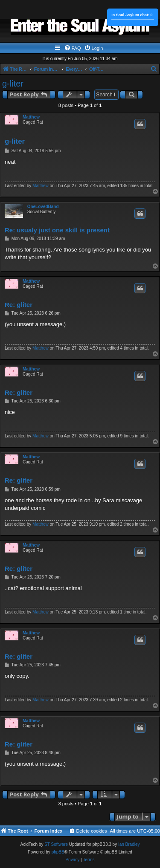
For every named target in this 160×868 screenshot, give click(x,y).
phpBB (58, 852)
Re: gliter (19, 305)
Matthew (31, 117)
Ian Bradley (129, 844)
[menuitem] (73, 48)
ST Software (56, 844)
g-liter (13, 84)
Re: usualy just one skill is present (57, 230)
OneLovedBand (43, 207)
